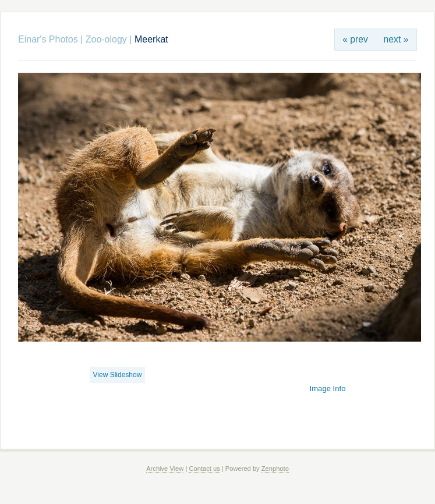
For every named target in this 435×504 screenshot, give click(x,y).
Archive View (165, 468)
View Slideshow (118, 375)
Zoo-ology (106, 39)
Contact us (204, 468)
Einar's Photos (48, 39)
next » (396, 39)
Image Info (328, 388)
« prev (355, 39)
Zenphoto (275, 468)
